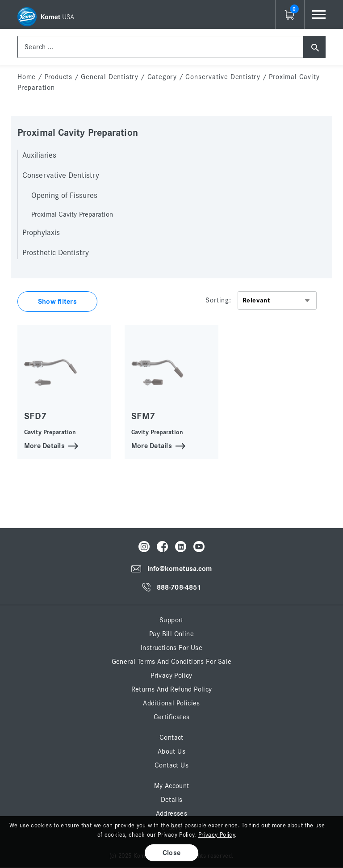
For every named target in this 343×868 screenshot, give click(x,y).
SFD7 (35, 416)
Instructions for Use (171, 648)
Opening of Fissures (64, 196)
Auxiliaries (39, 155)
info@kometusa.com (180, 569)
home (27, 77)
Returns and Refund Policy (172, 689)
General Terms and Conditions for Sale (172, 662)
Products (59, 77)
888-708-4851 (179, 587)
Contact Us (171, 765)
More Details (44, 445)
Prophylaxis (41, 233)
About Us (171, 751)
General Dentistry (110, 77)
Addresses (172, 813)
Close (172, 853)
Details (172, 800)
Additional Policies (171, 703)
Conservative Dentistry (223, 77)
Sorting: (218, 300)
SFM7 (143, 416)
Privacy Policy (171, 675)
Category (162, 77)
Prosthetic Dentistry (56, 253)
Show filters (57, 302)
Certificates (172, 717)
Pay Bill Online (171, 634)
